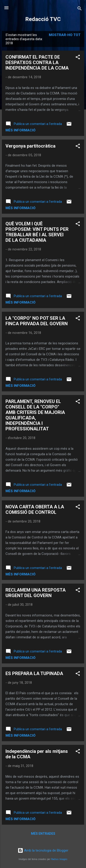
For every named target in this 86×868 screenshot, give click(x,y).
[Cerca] (80, 9)
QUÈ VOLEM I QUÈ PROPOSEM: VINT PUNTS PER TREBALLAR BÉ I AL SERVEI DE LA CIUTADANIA (37, 232)
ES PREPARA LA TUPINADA (34, 673)
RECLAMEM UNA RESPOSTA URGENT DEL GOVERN (36, 593)
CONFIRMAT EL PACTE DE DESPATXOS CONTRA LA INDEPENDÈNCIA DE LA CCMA (37, 62)
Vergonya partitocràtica (31, 146)
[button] (78, 58)
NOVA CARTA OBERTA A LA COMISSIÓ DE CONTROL (35, 509)
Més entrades (43, 834)
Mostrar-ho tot (65, 35)
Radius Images (59, 859)
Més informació (21, 130)
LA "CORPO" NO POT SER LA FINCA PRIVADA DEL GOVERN (37, 321)
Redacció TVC (43, 19)
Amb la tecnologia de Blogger (43, 850)
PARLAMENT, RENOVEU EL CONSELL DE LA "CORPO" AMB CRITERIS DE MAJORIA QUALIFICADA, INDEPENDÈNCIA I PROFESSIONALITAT (35, 415)
